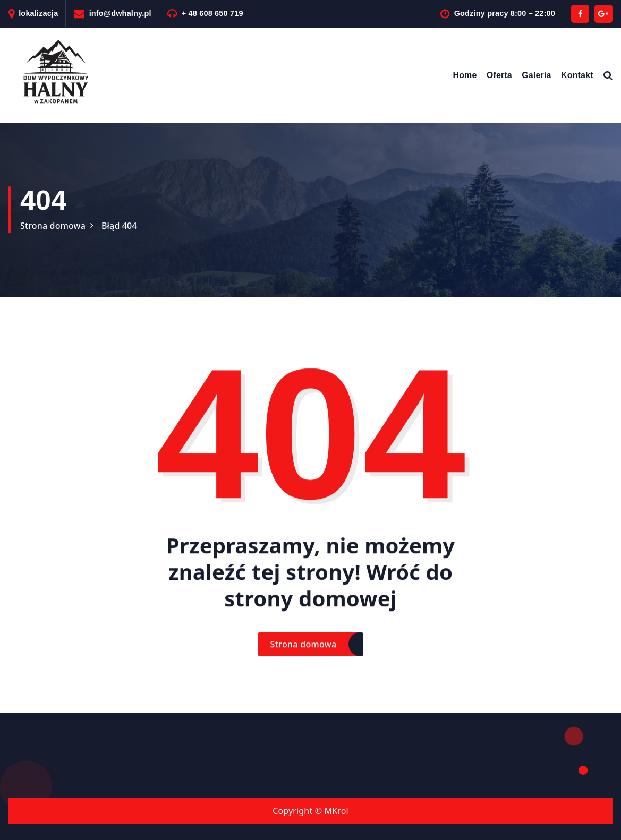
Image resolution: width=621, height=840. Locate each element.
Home (465, 75)
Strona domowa (53, 226)
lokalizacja (38, 13)
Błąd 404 (119, 226)
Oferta (499, 75)
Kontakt (577, 75)
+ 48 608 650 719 (212, 13)
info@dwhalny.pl (120, 13)
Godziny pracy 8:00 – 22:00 (505, 13)
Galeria (536, 75)
